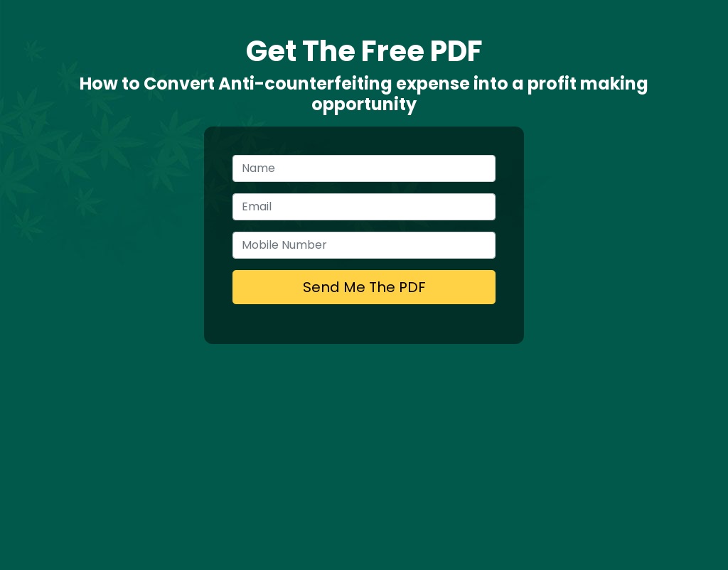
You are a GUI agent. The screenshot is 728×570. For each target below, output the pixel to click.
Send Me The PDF (364, 287)
